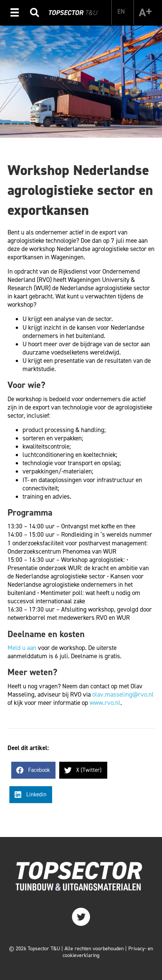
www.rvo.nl (105, 703)
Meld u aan (22, 648)
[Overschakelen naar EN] (121, 11)
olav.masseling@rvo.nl (123, 694)
